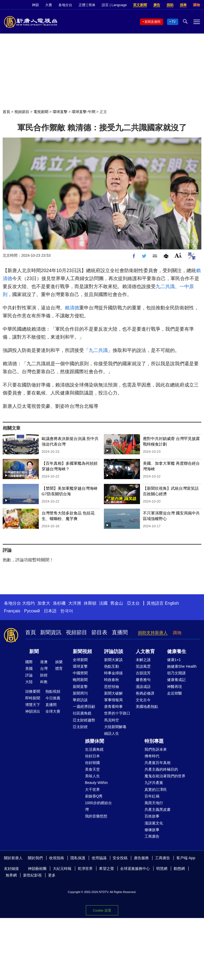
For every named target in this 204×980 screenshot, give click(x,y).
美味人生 (92, 776)
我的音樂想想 (96, 816)
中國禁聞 (80, 673)
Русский (32, 611)
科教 (44, 682)
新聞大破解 (113, 693)
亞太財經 (80, 727)
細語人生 (112, 733)
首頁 (6, 112)
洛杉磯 (59, 603)
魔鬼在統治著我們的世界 (165, 776)
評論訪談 (114, 651)
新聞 (34, 651)
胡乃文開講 (176, 673)
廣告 (157, 5)
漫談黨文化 (154, 823)
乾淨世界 (85, 869)
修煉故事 (152, 830)
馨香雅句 (143, 680)
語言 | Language (114, 5)
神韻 (35, 5)
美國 (29, 668)
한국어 (67, 611)
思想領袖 (112, 687)
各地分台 (65, 5)
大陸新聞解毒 (115, 727)
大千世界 (92, 790)
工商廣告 (152, 836)
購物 (197, 5)
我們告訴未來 (156, 749)
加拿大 (44, 603)
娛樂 (59, 662)
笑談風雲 (143, 666)
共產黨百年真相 (158, 763)
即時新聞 (33, 698)
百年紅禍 (152, 796)
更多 (52, 875)
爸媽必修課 (145, 693)
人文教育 (145, 651)
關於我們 (35, 858)
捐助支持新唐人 (153, 633)
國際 (29, 662)
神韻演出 (33, 711)
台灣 (44, 668)
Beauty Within (96, 783)
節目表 (99, 632)
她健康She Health (182, 666)
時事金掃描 (113, 673)
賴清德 (72, 308)
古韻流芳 (143, 673)
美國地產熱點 (147, 707)
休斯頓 (90, 603)
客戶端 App (186, 858)
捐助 (170, 5)
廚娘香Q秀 (94, 796)
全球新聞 (80, 660)
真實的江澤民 (156, 790)
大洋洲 (75, 603)
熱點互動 (112, 666)
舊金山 (117, 603)
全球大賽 (53, 711)
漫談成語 (143, 687)
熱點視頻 (53, 691)
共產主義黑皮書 (158, 809)
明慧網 (162, 869)
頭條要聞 (33, 691)
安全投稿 (120, 858)
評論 (29, 675)
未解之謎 (143, 660)
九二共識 (165, 286)
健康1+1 (174, 660)
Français (12, 611)
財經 (44, 675)
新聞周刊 (80, 693)
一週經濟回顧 (84, 707)
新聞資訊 (51, 632)
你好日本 (92, 756)
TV (174, 22)
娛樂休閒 (95, 741)
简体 (92, 5)
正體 (82, 5)
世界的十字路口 (117, 713)
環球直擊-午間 (84, 112)
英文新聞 (140, 5)
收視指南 (57, 858)
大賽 (49, 5)
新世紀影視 (32, 875)
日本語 (50, 611)
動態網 (179, 869)
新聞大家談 (113, 660)
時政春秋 (112, 680)
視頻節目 (22, 112)
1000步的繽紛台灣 (98, 806)
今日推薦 (53, 698)
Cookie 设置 (102, 910)
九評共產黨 (154, 783)
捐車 (183, 5)
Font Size (178, 255)
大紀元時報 (62, 869)
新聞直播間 (152, 22)
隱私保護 (78, 858)
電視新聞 (41, 112)
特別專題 (154, 741)
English (172, 603)
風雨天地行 (154, 803)
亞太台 (133, 603)
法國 (103, 603)
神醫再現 (175, 687)
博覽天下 (33, 705)
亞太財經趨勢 (84, 720)
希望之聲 (107, 869)
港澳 (44, 662)
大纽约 (28, 603)
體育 (59, 668)
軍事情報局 (113, 700)
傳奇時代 (152, 756)
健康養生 (177, 651)
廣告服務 (141, 858)
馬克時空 (112, 720)
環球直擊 (60, 112)
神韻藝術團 (37, 869)
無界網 (11, 875)
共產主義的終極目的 (161, 769)
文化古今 (143, 700)
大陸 (29, 682)
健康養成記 (176, 680)
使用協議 (99, 858)
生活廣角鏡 (94, 749)
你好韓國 (92, 763)
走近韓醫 (175, 693)
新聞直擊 (80, 687)
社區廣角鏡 (82, 713)
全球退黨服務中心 (135, 869)
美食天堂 (92, 769)
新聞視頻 (82, 651)
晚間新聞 (80, 680)
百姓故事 (152, 816)
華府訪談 (80, 700)
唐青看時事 (113, 707)
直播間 (120, 632)
